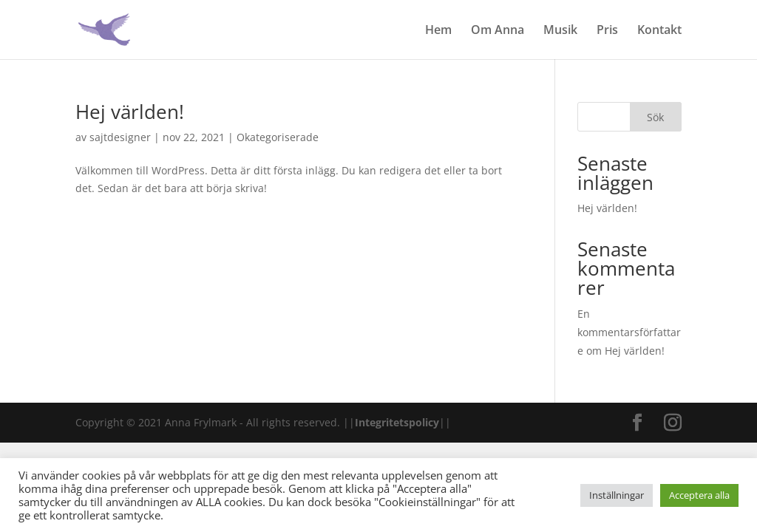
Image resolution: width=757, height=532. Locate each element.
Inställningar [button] (617, 495)
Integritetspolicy (397, 422)
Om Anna (498, 31)
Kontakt (659, 31)
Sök (655, 117)
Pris (607, 31)
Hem (438, 31)
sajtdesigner (120, 137)
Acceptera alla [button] (699, 495)
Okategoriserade (278, 137)
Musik (560, 31)
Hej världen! (130, 112)
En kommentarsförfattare (629, 332)
